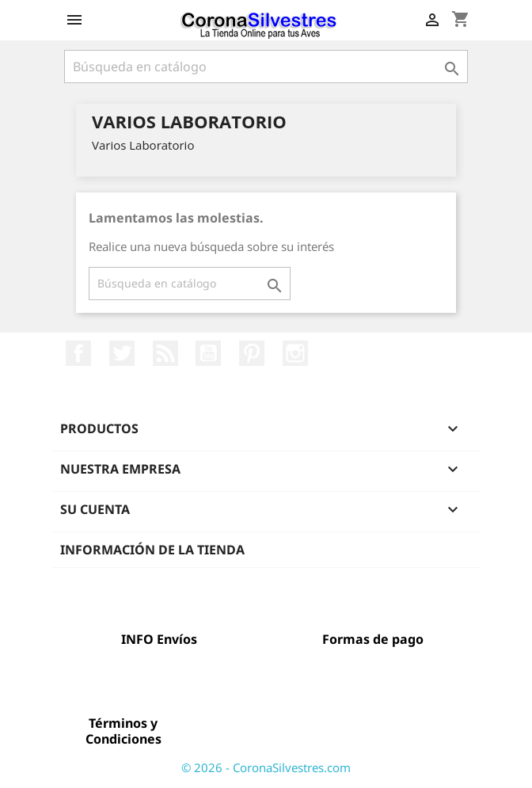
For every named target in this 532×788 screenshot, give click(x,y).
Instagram (295, 353)
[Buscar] (266, 67)
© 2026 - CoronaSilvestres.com (266, 767)
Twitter (122, 353)
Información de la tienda (152, 550)
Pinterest (252, 353)
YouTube (208, 353)
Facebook (78, 353)
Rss (165, 353)
